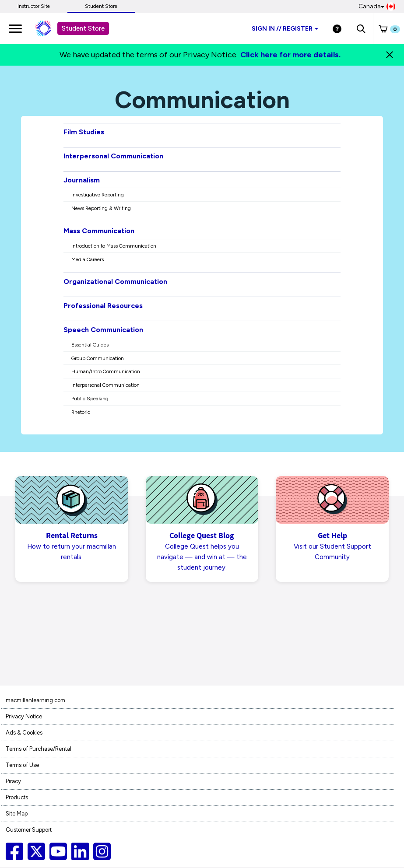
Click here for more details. (290, 55)
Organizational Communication (115, 282)
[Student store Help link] (337, 28)
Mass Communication (99, 231)
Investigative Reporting (98, 195)
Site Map (17, 814)
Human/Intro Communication (106, 371)
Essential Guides (90, 345)
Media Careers (88, 259)
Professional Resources (103, 306)
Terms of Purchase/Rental (39, 750)
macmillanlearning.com (35, 701)
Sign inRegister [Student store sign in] (285, 29)
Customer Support (29, 831)
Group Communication (98, 358)
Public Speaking (90, 399)
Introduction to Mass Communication (114, 246)
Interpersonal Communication (113, 156)
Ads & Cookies (24, 733)
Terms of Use (22, 766)
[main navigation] (15, 28)
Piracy (13, 782)
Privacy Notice (24, 717)
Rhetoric (81, 412)
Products (17, 798)
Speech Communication (103, 330)
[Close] (390, 55)
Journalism (82, 180)
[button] (361, 28)
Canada (377, 7)
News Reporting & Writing (101, 208)
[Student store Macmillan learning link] (49, 28)
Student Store (101, 6)
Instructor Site (34, 6)
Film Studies (84, 132)
